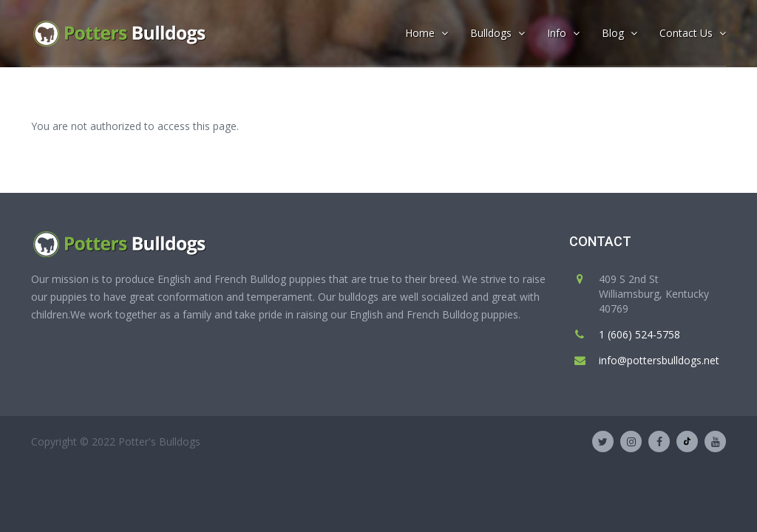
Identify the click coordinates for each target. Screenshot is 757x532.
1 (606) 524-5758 (639, 334)
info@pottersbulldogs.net (659, 360)
